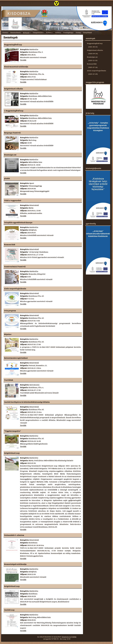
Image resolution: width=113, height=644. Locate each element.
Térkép (78, 32)
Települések (87, 32)
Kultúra (49, 32)
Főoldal (5, 32)
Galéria (58, 32)
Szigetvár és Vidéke (69, 637)
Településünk (38, 32)
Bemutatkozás (16, 32)
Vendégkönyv (68, 32)
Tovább (23, 60)
